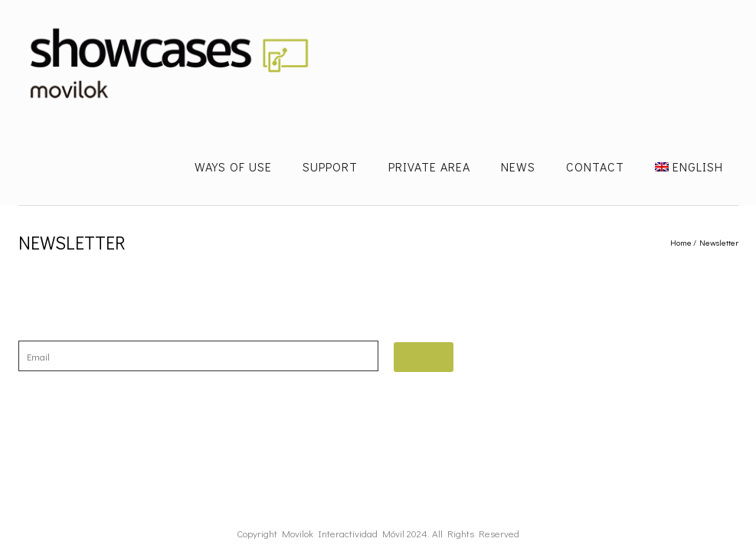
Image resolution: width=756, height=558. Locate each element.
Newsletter (719, 242)
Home (681, 242)
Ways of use (233, 166)
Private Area (429, 166)
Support (330, 166)
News (518, 166)
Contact (595, 166)
